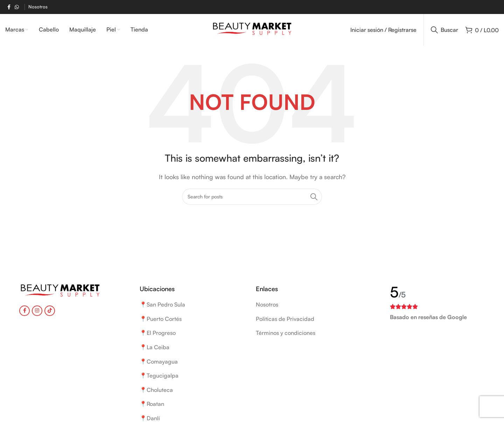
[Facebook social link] (9, 7)
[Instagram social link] (37, 311)
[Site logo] (252, 29)
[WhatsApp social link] (17, 7)
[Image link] (60, 291)
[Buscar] (444, 30)
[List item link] (309, 305)
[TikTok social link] (50, 311)
